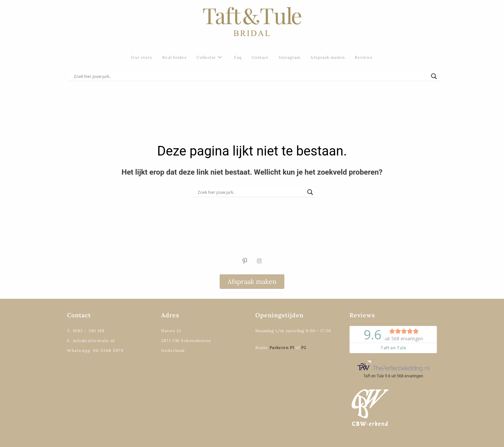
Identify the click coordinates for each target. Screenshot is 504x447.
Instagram (290, 57)
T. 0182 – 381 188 (86, 331)
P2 (304, 347)
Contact (260, 57)
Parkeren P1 (282, 347)
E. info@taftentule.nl (91, 341)
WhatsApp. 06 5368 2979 (95, 350)
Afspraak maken (327, 57)
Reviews (364, 57)
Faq (238, 57)
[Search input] (251, 76)
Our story (142, 57)
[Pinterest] (245, 261)
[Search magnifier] (434, 76)
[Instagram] (259, 261)
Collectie (209, 58)
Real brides (174, 57)
